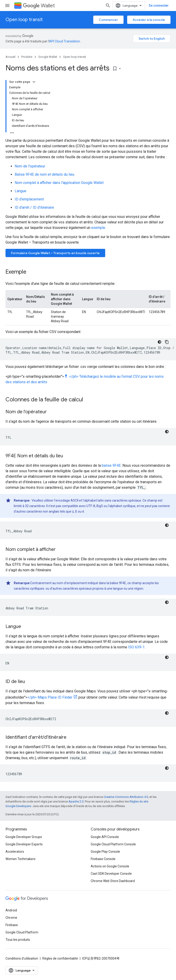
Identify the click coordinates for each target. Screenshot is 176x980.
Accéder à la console (149, 20)
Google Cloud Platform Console (113, 844)
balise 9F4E (111, 465)
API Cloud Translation (65, 41)
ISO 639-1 (136, 647)
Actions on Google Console (110, 866)
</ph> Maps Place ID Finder (50, 697)
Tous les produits (18, 940)
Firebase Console (103, 859)
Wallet (39, 6)
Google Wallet (48, 57)
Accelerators (15, 852)
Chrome (11, 918)
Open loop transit (24, 20)
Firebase (12, 925)
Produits (27, 57)
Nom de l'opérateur (30, 166)
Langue (21, 191)
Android (11, 910)
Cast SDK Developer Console (111, 874)
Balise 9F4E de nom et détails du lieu (44, 174)
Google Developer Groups (24, 837)
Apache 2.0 (76, 801)
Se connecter (159, 6)
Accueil (10, 57)
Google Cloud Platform (22, 932)
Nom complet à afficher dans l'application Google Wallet (59, 183)
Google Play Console (105, 852)
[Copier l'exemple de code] (167, 342)
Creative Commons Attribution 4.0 (126, 797)
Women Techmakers (21, 859)
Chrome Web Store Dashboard (113, 881)
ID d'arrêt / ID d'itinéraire (34, 207)
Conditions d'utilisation (22, 958)
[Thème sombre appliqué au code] (159, 342)
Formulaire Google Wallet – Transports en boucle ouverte (55, 253)
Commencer (108, 20)
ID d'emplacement (29, 199)
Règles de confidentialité (60, 958)
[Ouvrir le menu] (7, 6)
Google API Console (105, 837)
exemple (98, 228)
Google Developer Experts (24, 844)
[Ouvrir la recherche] (108, 6)
